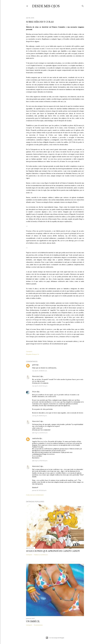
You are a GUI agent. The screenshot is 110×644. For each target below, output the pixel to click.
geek (34, 365)
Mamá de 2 (36, 376)
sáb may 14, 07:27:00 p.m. (40, 461)
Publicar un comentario (35, 495)
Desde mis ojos (46, 6)
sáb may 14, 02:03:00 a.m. (40, 433)
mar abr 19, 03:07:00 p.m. (40, 386)
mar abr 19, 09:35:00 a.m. (40, 371)
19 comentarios (38, 625)
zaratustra (36, 438)
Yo (38, 354)
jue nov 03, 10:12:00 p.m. (39, 490)
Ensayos (34, 354)
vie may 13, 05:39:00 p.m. (40, 416)
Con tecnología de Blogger (55, 638)
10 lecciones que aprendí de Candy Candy (53, 551)
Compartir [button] (29, 351)
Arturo (34, 392)
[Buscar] (83, 6)
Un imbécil (33, 621)
